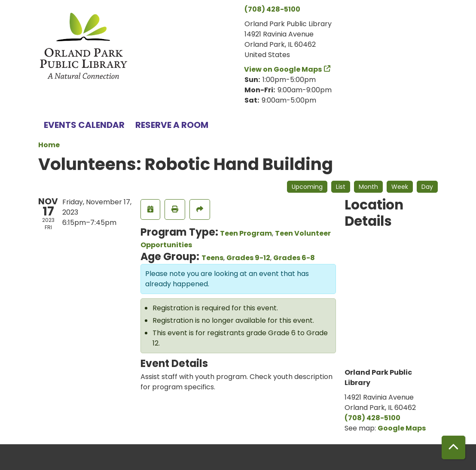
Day (427, 187)
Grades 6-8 (294, 258)
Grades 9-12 (248, 258)
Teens (212, 258)
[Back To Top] (453, 447)
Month (368, 187)
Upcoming (307, 187)
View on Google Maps (283, 69)
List (341, 187)
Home (49, 145)
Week (400, 187)
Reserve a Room (172, 125)
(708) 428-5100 (272, 9)
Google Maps (402, 428)
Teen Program (246, 233)
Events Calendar (84, 125)
